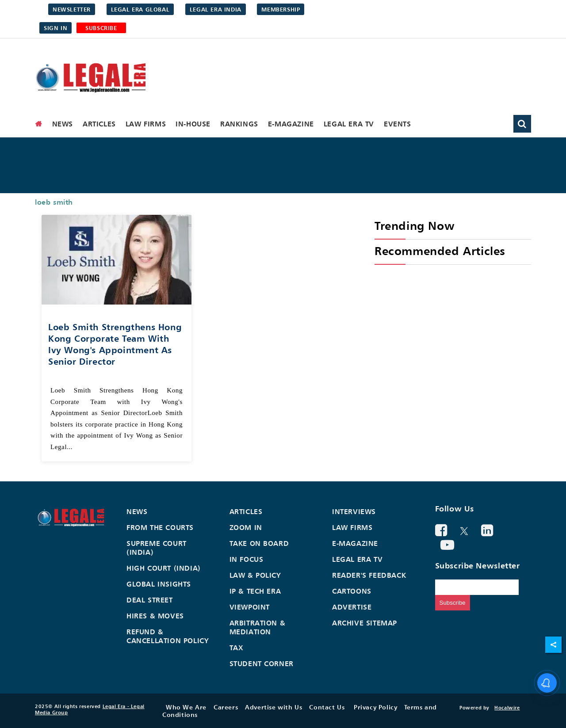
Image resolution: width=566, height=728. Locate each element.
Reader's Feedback (369, 575)
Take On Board (259, 543)
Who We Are (186, 707)
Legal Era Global (140, 9)
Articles (99, 124)
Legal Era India (216, 9)
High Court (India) (164, 568)
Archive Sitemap (365, 623)
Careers (226, 707)
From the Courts (160, 527)
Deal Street (150, 600)
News (63, 124)
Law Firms (146, 124)
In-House (193, 124)
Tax (237, 648)
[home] (39, 124)
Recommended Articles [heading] (440, 251)
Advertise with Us (273, 707)
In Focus (247, 559)
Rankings (239, 124)
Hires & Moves (155, 616)
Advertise (352, 607)
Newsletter (72, 9)
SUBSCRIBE (101, 28)
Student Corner (262, 663)
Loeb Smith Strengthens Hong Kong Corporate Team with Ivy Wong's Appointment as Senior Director (115, 344)
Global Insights (159, 584)
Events (398, 124)
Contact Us (327, 707)
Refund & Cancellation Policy (168, 636)
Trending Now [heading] (414, 226)
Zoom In (246, 527)
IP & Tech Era (255, 591)
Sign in (55, 28)
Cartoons (352, 591)
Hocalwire (507, 708)
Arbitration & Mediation (258, 627)
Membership (281, 9)
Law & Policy (255, 575)
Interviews (354, 511)
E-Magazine (291, 124)
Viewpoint (250, 607)
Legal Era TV (349, 124)
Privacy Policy (375, 707)
